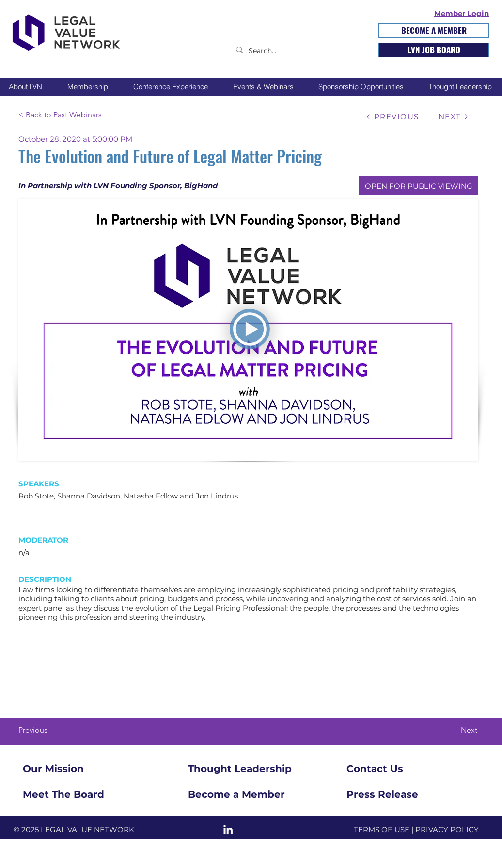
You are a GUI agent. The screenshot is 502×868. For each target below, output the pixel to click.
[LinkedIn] (228, 829)
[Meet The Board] (95, 794)
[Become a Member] (251, 794)
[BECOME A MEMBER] (434, 31)
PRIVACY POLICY (447, 829)
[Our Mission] (81, 769)
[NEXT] (454, 117)
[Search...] (296, 51)
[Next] (453, 730)
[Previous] (50, 730)
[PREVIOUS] (392, 117)
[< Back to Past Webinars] (82, 115)
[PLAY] (250, 329)
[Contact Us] (405, 769)
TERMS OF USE (382, 829)
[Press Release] (408, 794)
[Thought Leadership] (279, 769)
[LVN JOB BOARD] (434, 50)
